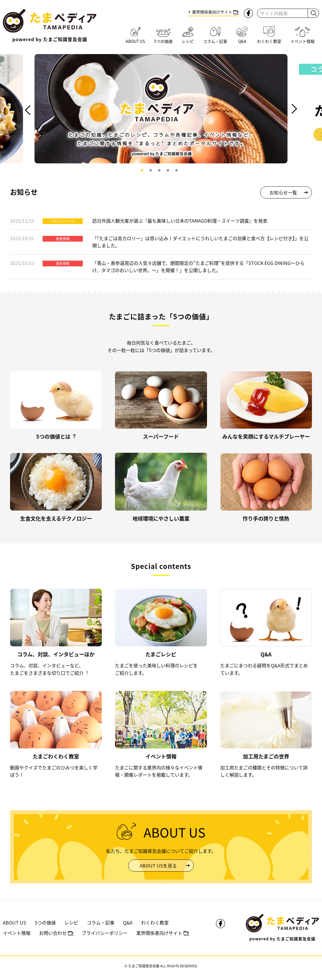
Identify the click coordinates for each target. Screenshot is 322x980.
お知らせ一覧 (283, 192)
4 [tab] (168, 170)
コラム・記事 (101, 922)
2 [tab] (151, 170)
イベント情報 (17, 933)
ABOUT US (15, 922)
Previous (28, 110)
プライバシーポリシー (105, 933)
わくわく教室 (155, 922)
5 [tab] (177, 170)
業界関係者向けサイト (215, 12)
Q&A (128, 922)
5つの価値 (45, 922)
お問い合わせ (56, 933)
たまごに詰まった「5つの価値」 (161, 316)
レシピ (71, 922)
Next (294, 109)
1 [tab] (142, 170)
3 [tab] (159, 170)
